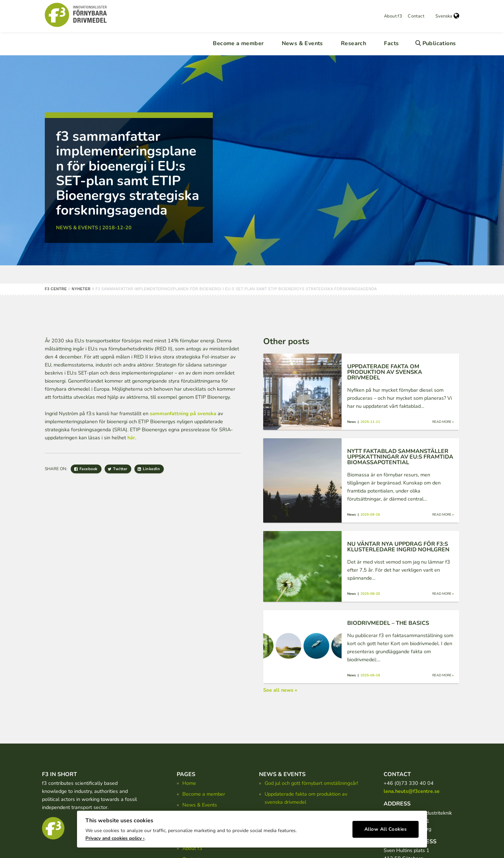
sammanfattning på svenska (183, 413)
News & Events (302, 43)
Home (189, 783)
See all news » (280, 690)
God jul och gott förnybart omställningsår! (311, 783)
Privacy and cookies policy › (115, 837)
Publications (439, 43)
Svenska (447, 16)
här (131, 438)
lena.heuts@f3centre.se (412, 791)
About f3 (393, 16)
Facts (391, 43)
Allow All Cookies (386, 828)
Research (353, 43)
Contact (416, 16)
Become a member (238, 43)
